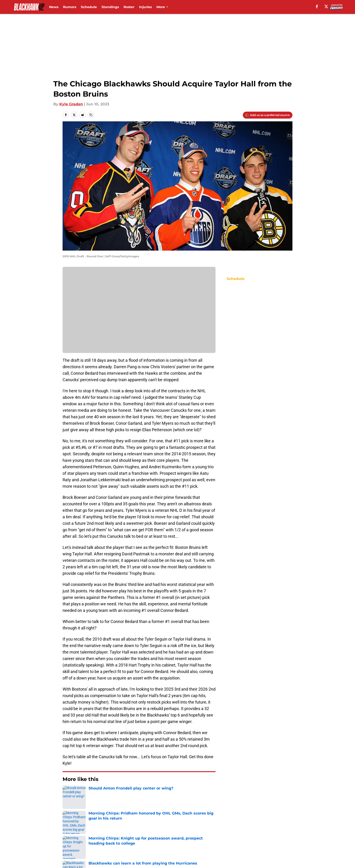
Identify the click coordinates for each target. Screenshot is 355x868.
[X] (326, 6)
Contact (182, 826)
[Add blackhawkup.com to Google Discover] (268, 115)
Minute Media (38, 855)
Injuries (145, 7)
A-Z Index (183, 843)
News (54, 7)
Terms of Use (230, 834)
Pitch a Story (124, 834)
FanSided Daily (77, 834)
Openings (121, 826)
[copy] (91, 115)
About (69, 826)
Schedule (89, 7)
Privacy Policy (187, 834)
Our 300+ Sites (231, 826)
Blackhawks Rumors (95, 793)
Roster (129, 7)
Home (68, 793)
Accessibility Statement (134, 843)
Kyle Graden (71, 104)
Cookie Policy (280, 834)
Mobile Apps (279, 826)
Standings (110, 7)
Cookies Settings (234, 843)
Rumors (70, 7)
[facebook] (317, 6)
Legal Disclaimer (78, 843)
